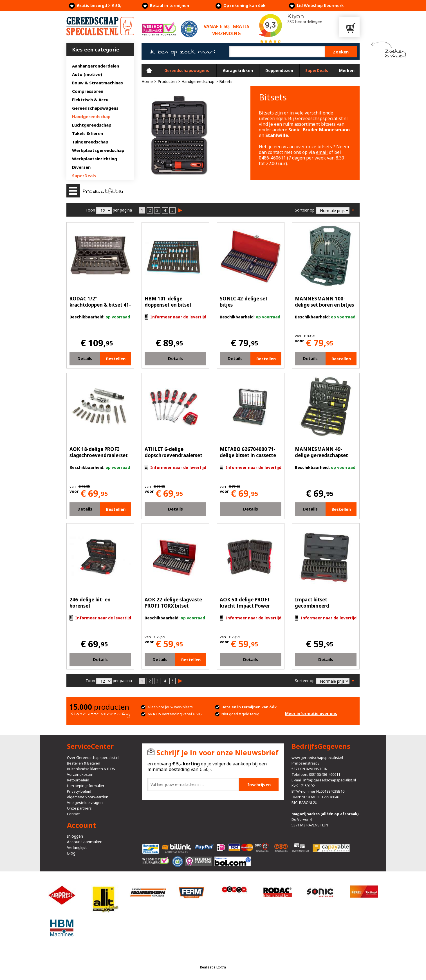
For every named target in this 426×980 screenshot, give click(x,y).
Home (149, 71)
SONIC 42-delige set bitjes (244, 302)
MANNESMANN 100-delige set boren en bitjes (324, 302)
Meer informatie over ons (311, 713)
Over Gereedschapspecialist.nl (93, 758)
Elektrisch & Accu (90, 100)
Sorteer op (305, 210)
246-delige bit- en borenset (90, 603)
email (322, 152)
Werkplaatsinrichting (95, 159)
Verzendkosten (80, 774)
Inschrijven (259, 785)
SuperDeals (84, 176)
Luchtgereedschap (92, 125)
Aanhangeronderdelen (96, 66)
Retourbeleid (78, 780)
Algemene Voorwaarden (88, 797)
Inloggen (75, 836)
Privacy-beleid (79, 791)
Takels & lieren (88, 133)
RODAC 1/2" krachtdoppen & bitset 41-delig (100, 305)
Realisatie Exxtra (213, 967)
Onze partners (79, 808)
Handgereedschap (91, 116)
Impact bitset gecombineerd (312, 603)
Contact (73, 814)
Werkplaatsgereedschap (98, 150)
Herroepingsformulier (86, 786)
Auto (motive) (87, 74)
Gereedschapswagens (95, 108)
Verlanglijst (77, 847)
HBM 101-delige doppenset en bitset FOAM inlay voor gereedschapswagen (169, 308)
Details (85, 358)
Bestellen (116, 359)
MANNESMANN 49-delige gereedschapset (321, 452)
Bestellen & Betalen (84, 763)
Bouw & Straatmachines (97, 83)
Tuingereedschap (90, 142)
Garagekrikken (238, 70)
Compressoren (88, 91)
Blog (71, 853)
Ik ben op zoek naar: (182, 52)
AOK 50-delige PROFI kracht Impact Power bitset (245, 606)
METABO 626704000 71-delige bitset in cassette (248, 452)
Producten (167, 81)
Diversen (81, 167)
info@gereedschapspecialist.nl (330, 780)
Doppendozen (279, 70)
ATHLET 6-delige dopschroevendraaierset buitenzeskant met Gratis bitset (175, 458)
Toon (90, 210)
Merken (347, 70)
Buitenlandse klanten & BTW (91, 769)
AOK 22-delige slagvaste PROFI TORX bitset (173, 603)
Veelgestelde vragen (85, 803)
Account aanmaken (85, 842)
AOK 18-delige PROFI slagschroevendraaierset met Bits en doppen (99, 455)
